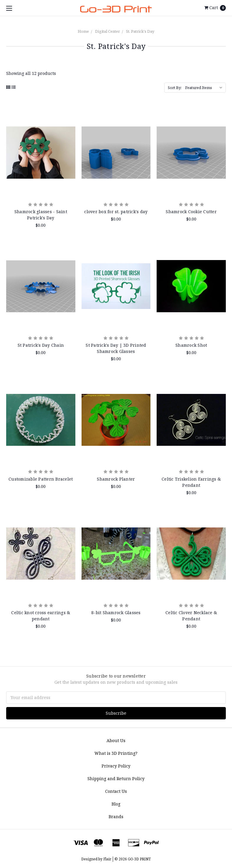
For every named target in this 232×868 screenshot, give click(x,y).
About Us (116, 740)
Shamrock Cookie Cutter (191, 212)
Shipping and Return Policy (116, 779)
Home (83, 31)
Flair (107, 859)
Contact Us (116, 791)
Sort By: (175, 88)
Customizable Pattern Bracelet (41, 479)
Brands (116, 817)
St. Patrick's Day (140, 31)
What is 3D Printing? (116, 753)
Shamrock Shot (191, 345)
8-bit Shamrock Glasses (116, 613)
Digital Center (107, 31)
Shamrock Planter (116, 479)
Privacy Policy (116, 766)
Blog (116, 804)
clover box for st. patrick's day (116, 212)
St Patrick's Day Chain (41, 345)
